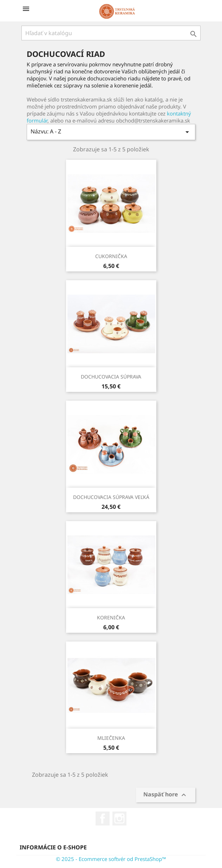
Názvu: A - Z (111, 132)
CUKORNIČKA (111, 256)
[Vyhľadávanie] (111, 33)
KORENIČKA (111, 617)
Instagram (119, 818)
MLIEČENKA (111, 738)
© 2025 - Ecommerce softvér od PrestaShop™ (111, 859)
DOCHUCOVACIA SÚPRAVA (111, 377)
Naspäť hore (166, 795)
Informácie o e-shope (53, 847)
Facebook (103, 818)
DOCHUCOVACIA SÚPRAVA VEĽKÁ (111, 497)
